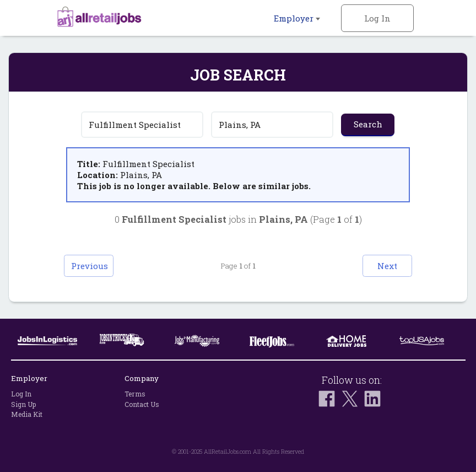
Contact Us (142, 404)
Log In (377, 18)
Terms (135, 394)
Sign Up (23, 404)
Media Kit (27, 414)
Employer (297, 18)
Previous (90, 266)
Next (387, 266)
